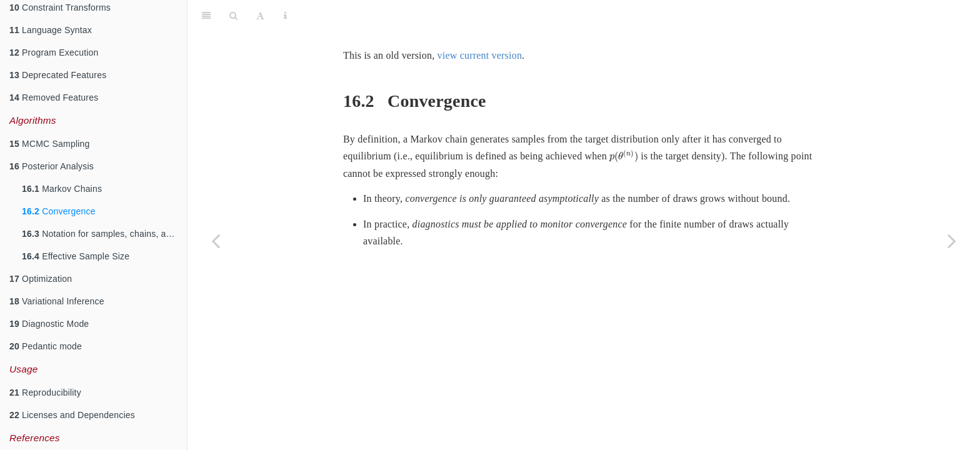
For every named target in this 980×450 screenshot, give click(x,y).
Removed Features (54, 97)
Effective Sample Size (76, 256)
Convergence (59, 211)
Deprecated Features (58, 75)
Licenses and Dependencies (72, 415)
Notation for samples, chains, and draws (104, 234)
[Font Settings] (260, 16)
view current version (480, 55)
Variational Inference (57, 301)
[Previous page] (216, 241)
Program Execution (54, 52)
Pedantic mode (46, 346)
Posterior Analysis (52, 166)
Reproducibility (45, 392)
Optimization (41, 279)
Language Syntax (51, 30)
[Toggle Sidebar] (206, 16)
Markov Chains (62, 189)
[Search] (233, 16)
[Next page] (952, 241)
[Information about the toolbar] (285, 16)
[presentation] (624, 157)
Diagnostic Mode (49, 324)
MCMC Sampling (49, 144)
